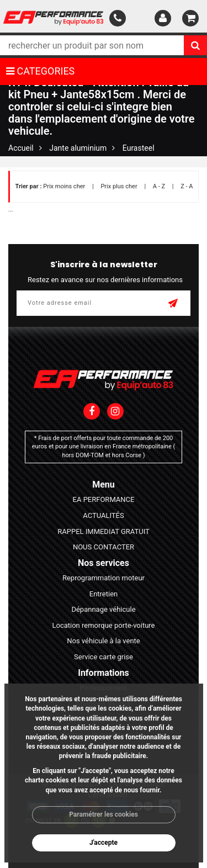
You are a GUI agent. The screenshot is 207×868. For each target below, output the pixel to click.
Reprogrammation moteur (104, 578)
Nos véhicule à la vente (104, 641)
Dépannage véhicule (103, 609)
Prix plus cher (119, 186)
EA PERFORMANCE (104, 499)
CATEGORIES (40, 71)
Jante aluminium (78, 148)
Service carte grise (104, 657)
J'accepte (104, 843)
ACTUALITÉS (103, 515)
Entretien (104, 594)
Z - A (187, 186)
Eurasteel (139, 148)
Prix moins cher (64, 186)
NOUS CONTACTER (104, 547)
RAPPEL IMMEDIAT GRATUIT (104, 531)
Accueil (21, 148)
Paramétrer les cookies (104, 814)
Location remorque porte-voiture (103, 625)
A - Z (159, 186)
